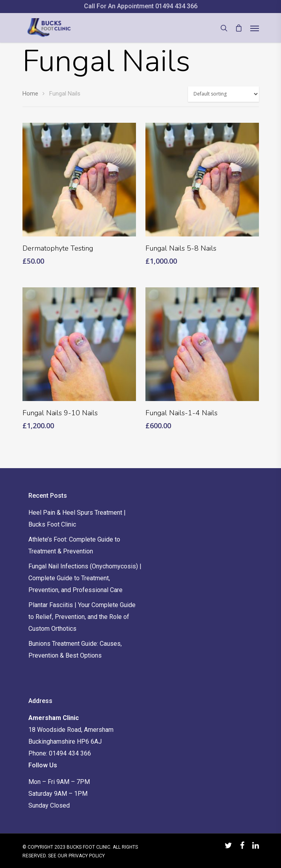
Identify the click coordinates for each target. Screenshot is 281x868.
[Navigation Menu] (255, 28)
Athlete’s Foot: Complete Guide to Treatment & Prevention (74, 545)
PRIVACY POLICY (87, 856)
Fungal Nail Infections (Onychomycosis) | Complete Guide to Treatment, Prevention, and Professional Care (85, 578)
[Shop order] (223, 94)
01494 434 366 (176, 6)
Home (30, 94)
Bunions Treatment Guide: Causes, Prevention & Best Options (75, 650)
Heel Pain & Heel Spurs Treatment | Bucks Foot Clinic (77, 518)
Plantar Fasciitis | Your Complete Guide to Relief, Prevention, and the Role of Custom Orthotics (82, 617)
